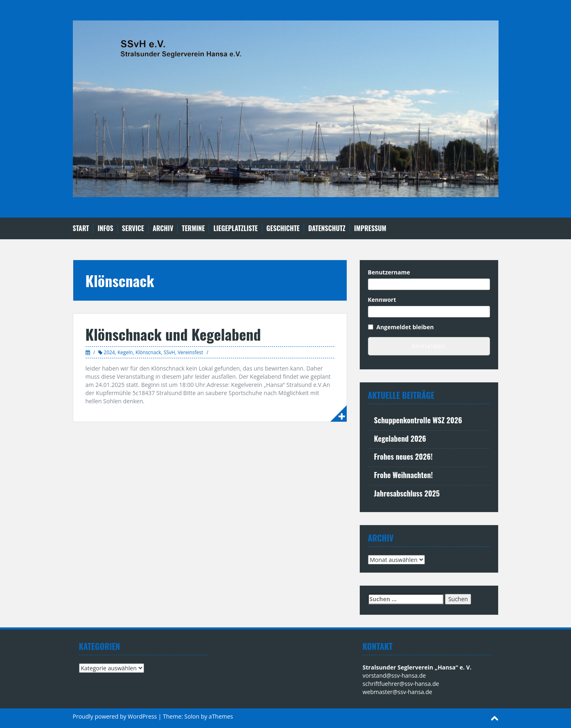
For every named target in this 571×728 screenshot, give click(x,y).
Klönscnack (148, 352)
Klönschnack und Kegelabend (173, 334)
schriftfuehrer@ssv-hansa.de (401, 684)
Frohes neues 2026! (403, 456)
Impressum (370, 228)
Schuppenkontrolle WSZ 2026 (418, 420)
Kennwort (382, 300)
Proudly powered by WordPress (115, 716)
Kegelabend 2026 (400, 438)
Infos (105, 228)
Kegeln (125, 352)
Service (133, 228)
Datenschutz (327, 228)
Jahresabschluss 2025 (407, 493)
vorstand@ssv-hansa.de (394, 675)
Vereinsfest (190, 352)
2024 (109, 352)
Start (81, 228)
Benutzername (389, 272)
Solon (192, 716)
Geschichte (283, 228)
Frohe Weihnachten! (404, 475)
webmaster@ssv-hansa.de (397, 692)
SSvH (169, 352)
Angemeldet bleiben (405, 327)
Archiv (163, 228)
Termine (193, 228)
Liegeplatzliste (235, 228)
